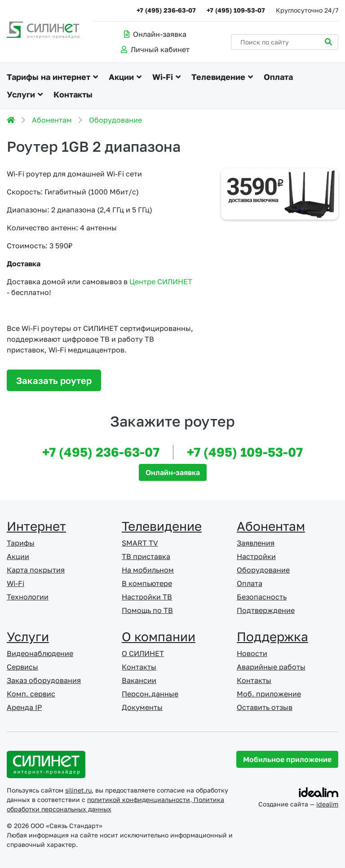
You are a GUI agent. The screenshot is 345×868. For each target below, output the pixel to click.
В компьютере (147, 583)
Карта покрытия (36, 570)
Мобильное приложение (287, 759)
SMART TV (140, 543)
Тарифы (21, 543)
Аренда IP (24, 707)
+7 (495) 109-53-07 (236, 10)
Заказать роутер (54, 380)
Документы (142, 707)
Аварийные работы (271, 667)
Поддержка (272, 637)
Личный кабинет (155, 49)
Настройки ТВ (147, 597)
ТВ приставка (146, 556)
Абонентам (52, 120)
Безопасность (262, 597)
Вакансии (139, 680)
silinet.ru (78, 790)
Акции (121, 77)
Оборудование (115, 120)
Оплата (278, 77)
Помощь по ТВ (147, 610)
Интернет (36, 526)
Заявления (256, 543)
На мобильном (148, 570)
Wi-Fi (163, 77)
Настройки (256, 556)
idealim (327, 804)
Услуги (21, 94)
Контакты (73, 94)
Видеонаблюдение (40, 653)
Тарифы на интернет (49, 77)
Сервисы (22, 667)
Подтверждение (266, 610)
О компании (159, 637)
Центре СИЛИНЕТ (161, 282)
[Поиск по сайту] (285, 42)
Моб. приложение (269, 694)
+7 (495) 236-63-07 (166, 10)
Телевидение (218, 77)
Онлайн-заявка (155, 34)
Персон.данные (150, 694)
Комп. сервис (31, 694)
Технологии (28, 597)
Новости (252, 653)
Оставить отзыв (265, 707)
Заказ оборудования (44, 680)
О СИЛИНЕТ (143, 653)
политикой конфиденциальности (139, 800)
